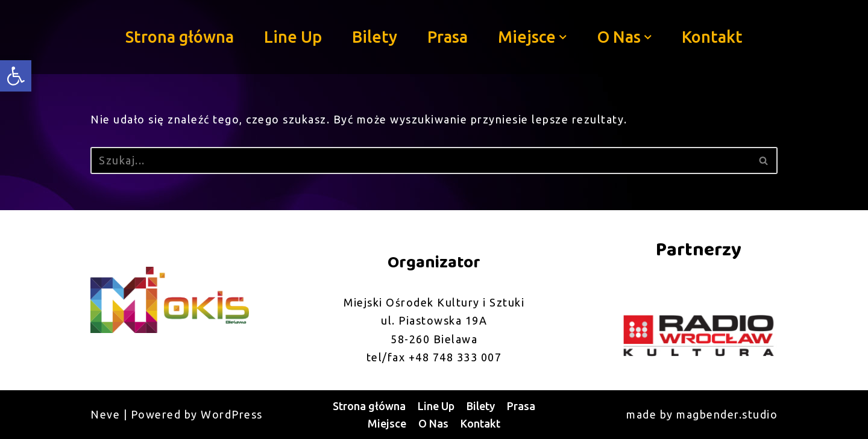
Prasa (448, 37)
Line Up (293, 37)
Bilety (375, 37)
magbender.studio (727, 414)
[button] (563, 37)
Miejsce (387, 423)
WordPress (232, 414)
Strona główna (180, 37)
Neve (105, 414)
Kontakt (712, 37)
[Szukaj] (420, 160)
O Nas (433, 423)
